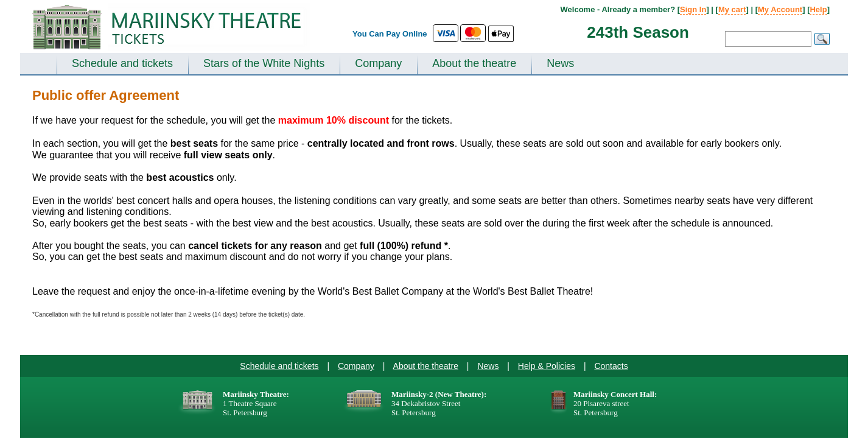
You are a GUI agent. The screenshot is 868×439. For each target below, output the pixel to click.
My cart (732, 9)
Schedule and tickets (122, 63)
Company (378, 63)
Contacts (611, 366)
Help (818, 9)
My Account (780, 9)
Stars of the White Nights (264, 63)
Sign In (693, 9)
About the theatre (474, 63)
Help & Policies (547, 366)
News (560, 63)
